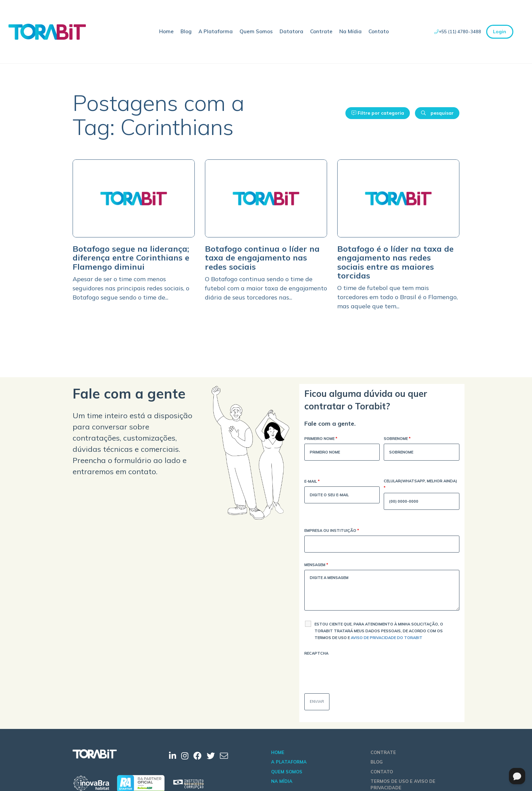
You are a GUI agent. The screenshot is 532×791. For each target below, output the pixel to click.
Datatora (291, 31)
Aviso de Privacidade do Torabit (387, 638)
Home (166, 31)
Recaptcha (316, 653)
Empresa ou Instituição (332, 531)
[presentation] (356, 672)
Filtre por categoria (378, 113)
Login (500, 32)
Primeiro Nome (321, 439)
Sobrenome (397, 439)
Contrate (321, 31)
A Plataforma (216, 31)
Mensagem (316, 565)
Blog (186, 31)
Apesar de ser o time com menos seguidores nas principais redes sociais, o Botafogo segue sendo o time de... (131, 288)
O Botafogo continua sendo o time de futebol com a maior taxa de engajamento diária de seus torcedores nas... (266, 288)
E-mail (312, 482)
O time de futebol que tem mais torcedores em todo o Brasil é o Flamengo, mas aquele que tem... (397, 297)
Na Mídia (350, 31)
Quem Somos (256, 31)
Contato (379, 31)
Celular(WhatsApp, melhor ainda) (420, 485)
